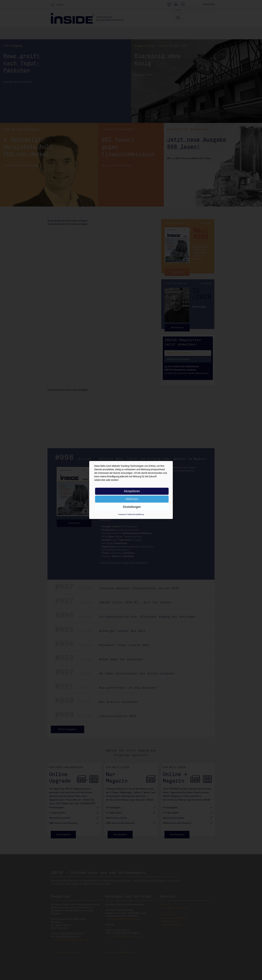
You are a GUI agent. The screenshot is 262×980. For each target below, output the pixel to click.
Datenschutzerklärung (136, 514)
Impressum (122, 514)
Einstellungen (132, 507)
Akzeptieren (132, 491)
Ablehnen (132, 499)
